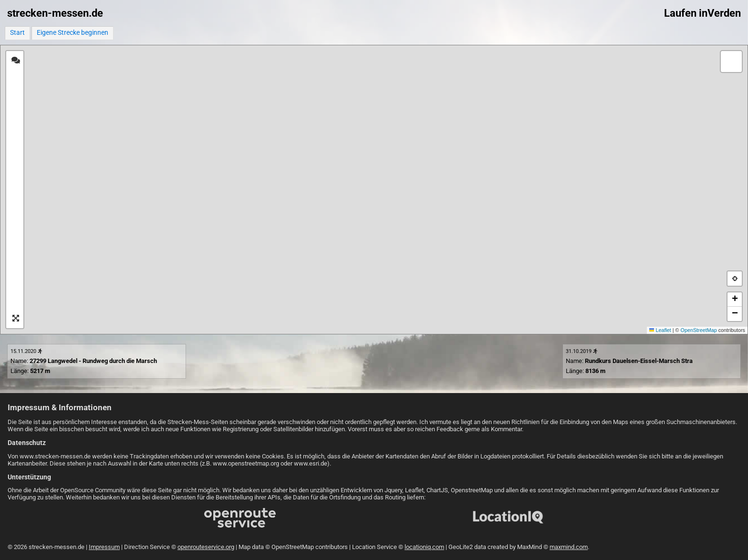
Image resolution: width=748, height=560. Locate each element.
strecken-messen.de (55, 13)
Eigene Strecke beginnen (73, 33)
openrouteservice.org (206, 547)
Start (17, 33)
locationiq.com (424, 547)
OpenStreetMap (699, 330)
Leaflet (660, 330)
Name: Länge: (84, 361)
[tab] (16, 61)
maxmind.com (569, 547)
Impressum (104, 547)
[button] (731, 62)
